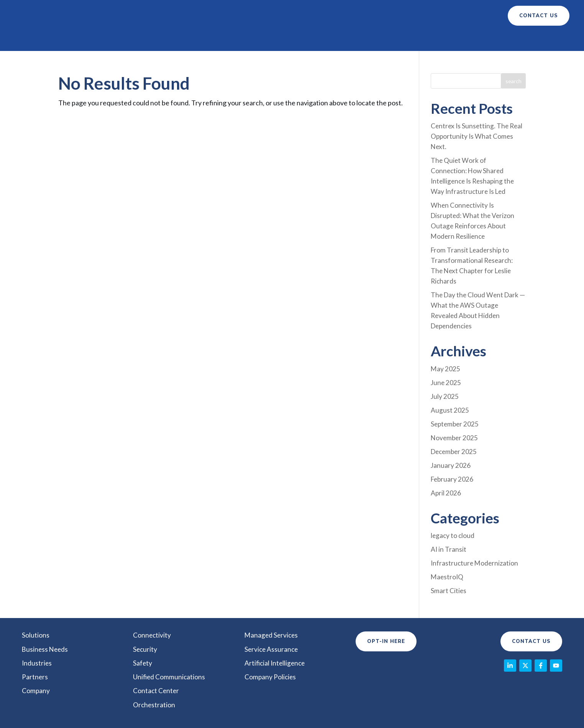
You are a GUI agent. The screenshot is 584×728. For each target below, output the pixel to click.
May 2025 (446, 342)
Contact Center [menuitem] (157, 657)
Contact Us (531, 609)
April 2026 (446, 462)
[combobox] (466, 61)
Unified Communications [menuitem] (170, 644)
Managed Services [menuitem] (272, 602)
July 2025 (445, 369)
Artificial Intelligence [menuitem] (276, 630)
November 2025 (455, 409)
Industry (296, 16)
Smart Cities (449, 558)
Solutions (178, 16)
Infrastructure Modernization (475, 531)
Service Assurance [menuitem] (272, 616)
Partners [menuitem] (35, 644)
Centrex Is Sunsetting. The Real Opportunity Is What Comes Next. (478, 116)
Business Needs (238, 16)
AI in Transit (449, 518)
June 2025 (446, 355)
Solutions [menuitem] (36, 602)
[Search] (513, 61)
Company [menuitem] (36, 657)
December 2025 (455, 422)
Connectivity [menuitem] (152, 602)
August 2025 (450, 382)
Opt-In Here (386, 609)
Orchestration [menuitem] (154, 671)
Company (383, 16)
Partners (343, 16)
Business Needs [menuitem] (46, 616)
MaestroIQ (448, 545)
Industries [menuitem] (37, 630)
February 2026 (453, 449)
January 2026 (451, 436)
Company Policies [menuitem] (271, 644)
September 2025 (456, 395)
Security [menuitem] (145, 616)
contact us (539, 16)
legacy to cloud (453, 505)
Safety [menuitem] (143, 630)
